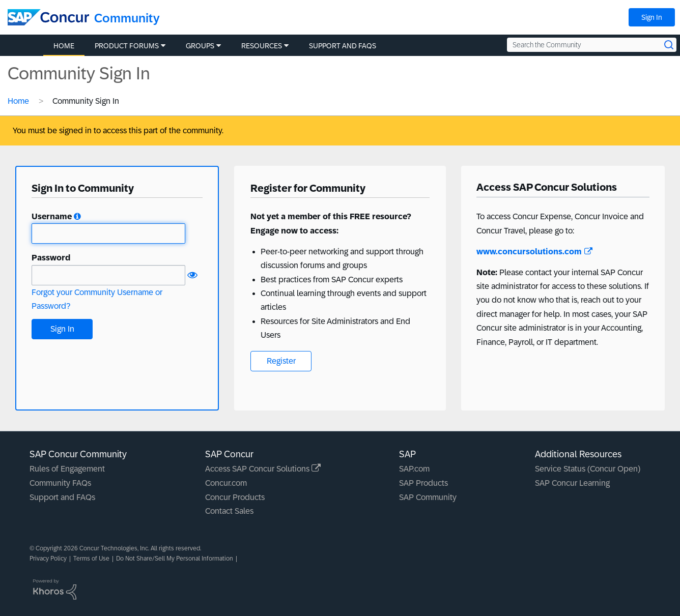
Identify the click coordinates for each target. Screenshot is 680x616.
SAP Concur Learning (572, 483)
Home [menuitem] (64, 46)
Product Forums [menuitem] (127, 46)
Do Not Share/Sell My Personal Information (175, 559)
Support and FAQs (62, 497)
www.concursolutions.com (534, 252)
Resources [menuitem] (262, 46)
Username (52, 216)
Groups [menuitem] (200, 46)
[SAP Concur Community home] (48, 17)
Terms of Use (91, 559)
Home (18, 101)
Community (127, 18)
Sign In (652, 17)
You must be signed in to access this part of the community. (118, 130)
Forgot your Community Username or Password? (97, 299)
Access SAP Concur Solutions (263, 469)
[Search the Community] (592, 45)
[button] (77, 216)
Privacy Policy (48, 559)
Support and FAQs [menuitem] (343, 46)
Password (51, 258)
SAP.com (414, 469)
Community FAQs (60, 483)
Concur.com (226, 483)
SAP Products (423, 483)
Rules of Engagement (67, 469)
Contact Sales (229, 511)
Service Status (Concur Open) (588, 469)
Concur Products (235, 497)
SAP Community (428, 497)
